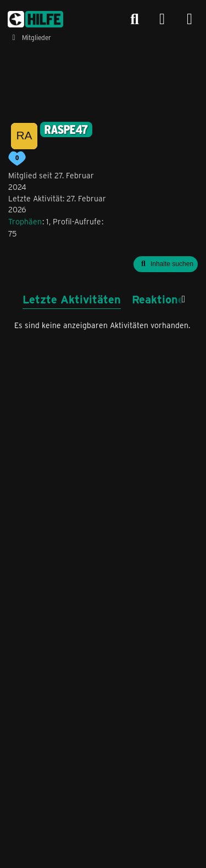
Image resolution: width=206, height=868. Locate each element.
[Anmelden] (162, 19)
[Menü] (190, 19)
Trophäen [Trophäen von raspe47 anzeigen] (25, 221)
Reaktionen (161, 299)
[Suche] (135, 19)
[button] (166, 264)
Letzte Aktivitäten (72, 299)
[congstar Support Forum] (35, 19)
